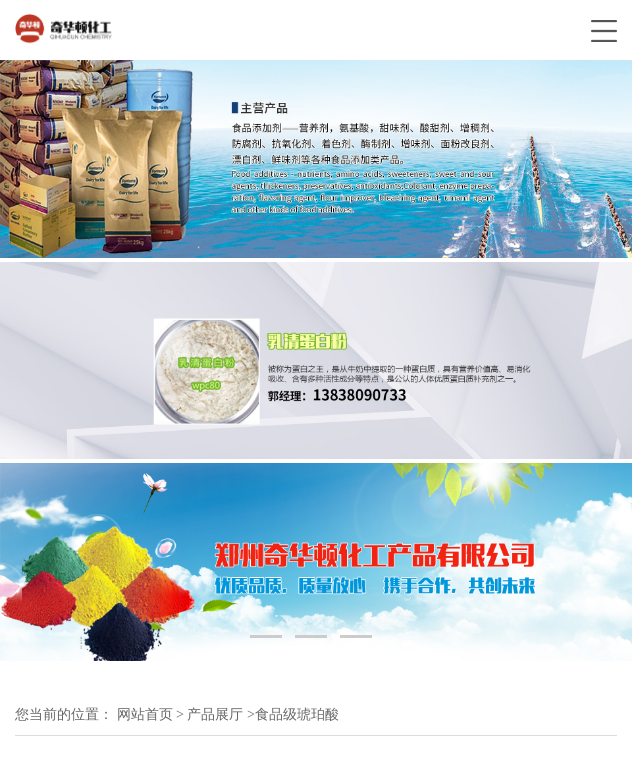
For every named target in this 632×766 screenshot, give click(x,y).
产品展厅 (215, 714)
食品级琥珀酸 (297, 714)
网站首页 (145, 714)
